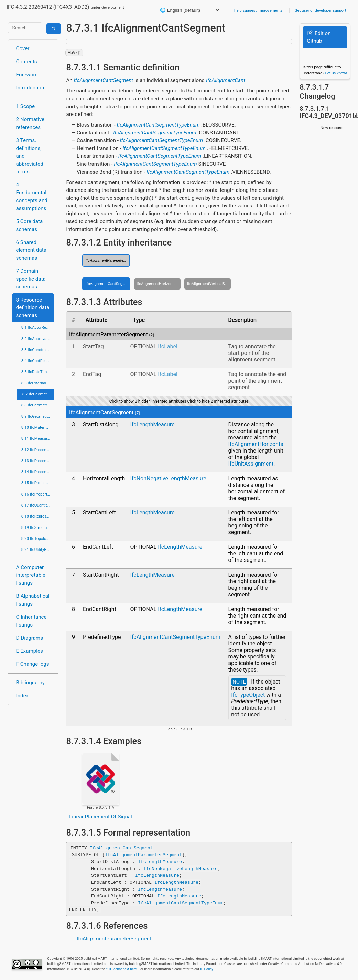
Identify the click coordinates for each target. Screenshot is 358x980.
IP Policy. (207, 969)
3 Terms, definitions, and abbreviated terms (30, 156)
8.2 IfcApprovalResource (38, 339)
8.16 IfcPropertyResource (38, 494)
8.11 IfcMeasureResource (38, 438)
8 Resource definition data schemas (33, 308)
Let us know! (336, 73)
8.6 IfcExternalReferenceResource (38, 383)
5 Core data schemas (30, 225)
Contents (27, 62)
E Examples (30, 651)
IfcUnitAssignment (251, 464)
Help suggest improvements (258, 10)
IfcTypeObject (248, 695)
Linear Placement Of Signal (101, 817)
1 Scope (26, 106)
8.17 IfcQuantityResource (38, 505)
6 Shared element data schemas (31, 250)
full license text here (122, 969)
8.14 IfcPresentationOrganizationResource (38, 472)
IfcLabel (168, 346)
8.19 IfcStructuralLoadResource (38, 527)
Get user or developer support (321, 10)
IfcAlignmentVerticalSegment (209, 284)
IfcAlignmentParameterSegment (108, 260)
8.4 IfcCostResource (38, 361)
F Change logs (33, 664)
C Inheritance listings (31, 621)
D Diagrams (30, 638)
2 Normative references (30, 123)
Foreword (27, 75)
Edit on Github (319, 37)
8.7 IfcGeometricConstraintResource (38, 394)
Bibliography (30, 683)
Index (23, 696)
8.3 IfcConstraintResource (38, 350)
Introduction (30, 88)
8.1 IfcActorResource (38, 327)
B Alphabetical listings (33, 600)
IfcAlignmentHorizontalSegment (159, 284)
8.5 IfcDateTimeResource (38, 372)
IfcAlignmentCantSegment (104, 80)
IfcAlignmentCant (226, 80)
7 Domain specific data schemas (31, 279)
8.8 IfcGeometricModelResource (38, 405)
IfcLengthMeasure (153, 424)
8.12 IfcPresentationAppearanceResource (38, 450)
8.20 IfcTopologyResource (38, 538)
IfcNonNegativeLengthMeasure (168, 478)
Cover (23, 48)
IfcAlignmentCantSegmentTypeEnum (158, 125)
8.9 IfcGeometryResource (38, 416)
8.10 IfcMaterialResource (38, 427)
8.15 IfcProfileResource (38, 483)
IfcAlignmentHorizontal (257, 444)
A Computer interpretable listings (31, 575)
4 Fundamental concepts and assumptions (32, 196)
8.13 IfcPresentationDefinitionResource (38, 461)
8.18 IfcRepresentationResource (38, 516)
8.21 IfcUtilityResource (38, 549)
